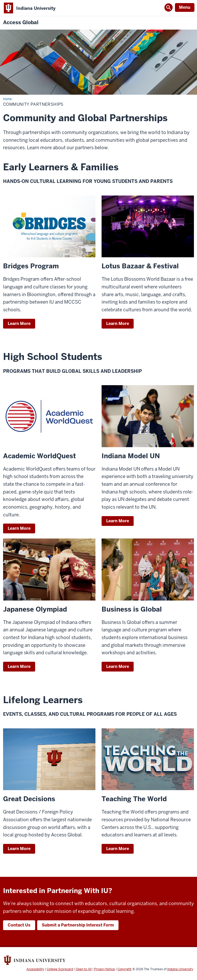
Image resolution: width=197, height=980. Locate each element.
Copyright (125, 969)
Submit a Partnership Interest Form (78, 925)
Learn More (19, 324)
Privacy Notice (105, 969)
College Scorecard (60, 969)
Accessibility (35, 969)
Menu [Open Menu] (185, 7)
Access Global (21, 23)
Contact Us (19, 925)
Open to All (84, 969)
